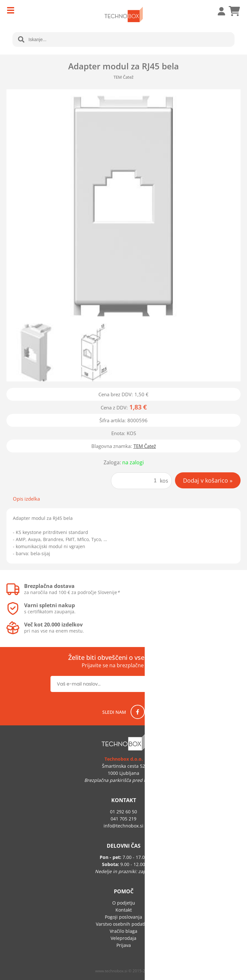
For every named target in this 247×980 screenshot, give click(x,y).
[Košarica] (234, 11)
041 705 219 (123, 819)
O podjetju (124, 903)
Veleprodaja (123, 938)
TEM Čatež (145, 446)
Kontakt (124, 910)
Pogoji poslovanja (123, 917)
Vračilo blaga (123, 931)
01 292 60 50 (123, 812)
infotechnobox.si (123, 826)
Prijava (218, 11)
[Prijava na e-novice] (176, 684)
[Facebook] (138, 712)
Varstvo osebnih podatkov (123, 924)
